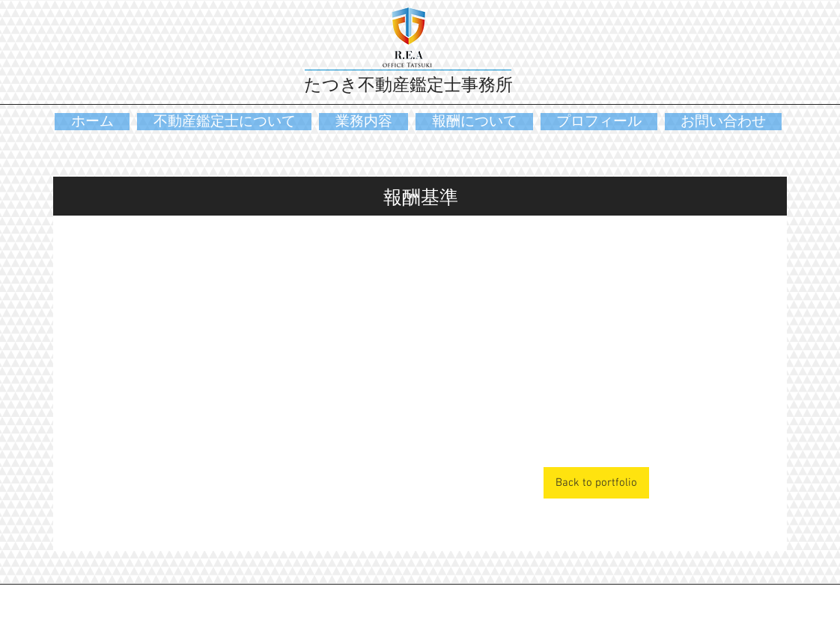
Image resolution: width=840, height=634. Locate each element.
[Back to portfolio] (596, 483)
